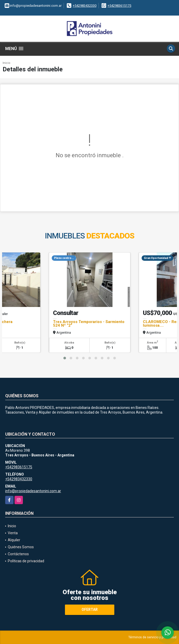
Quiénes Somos (21, 547)
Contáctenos (18, 554)
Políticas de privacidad (26, 561)
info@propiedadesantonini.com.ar (33, 491)
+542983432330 (85, 6)
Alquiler (14, 540)
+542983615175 (119, 6)
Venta (13, 533)
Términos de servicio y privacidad (152, 637)
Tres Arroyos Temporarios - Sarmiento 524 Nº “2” (89, 324)
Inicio (6, 63)
